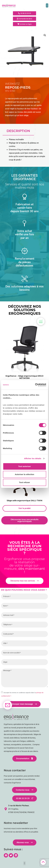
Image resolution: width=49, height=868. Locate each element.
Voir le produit (24, 508)
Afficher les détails (33, 458)
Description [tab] (18, 131)
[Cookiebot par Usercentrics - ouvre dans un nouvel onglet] (35, 385)
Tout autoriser (25, 466)
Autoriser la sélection (24, 474)
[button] (47, 5)
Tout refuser (24, 482)
